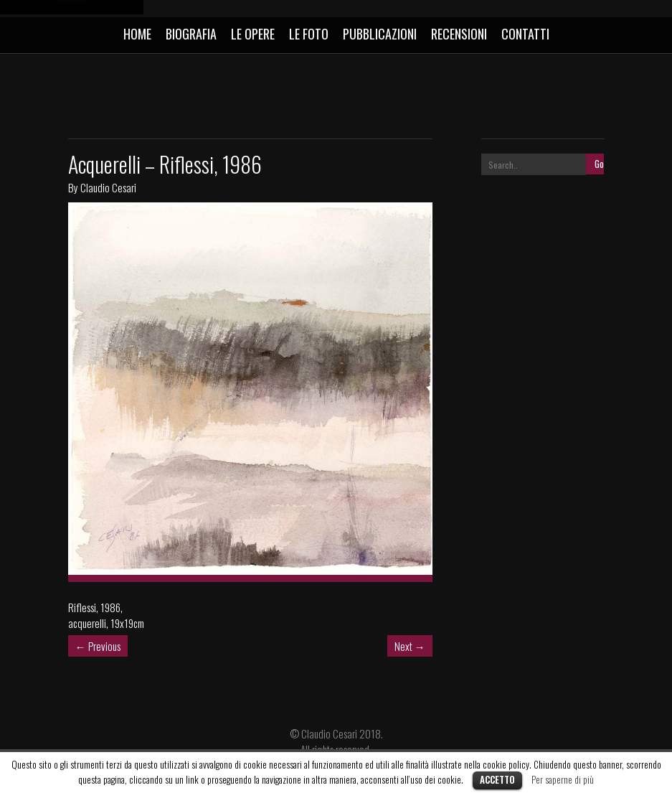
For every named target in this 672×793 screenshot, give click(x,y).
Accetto (497, 779)
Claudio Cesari (108, 187)
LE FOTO (309, 34)
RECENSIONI (459, 34)
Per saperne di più (563, 779)
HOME (137, 34)
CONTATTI (525, 34)
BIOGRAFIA (191, 34)
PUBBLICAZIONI (380, 34)
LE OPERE (253, 34)
